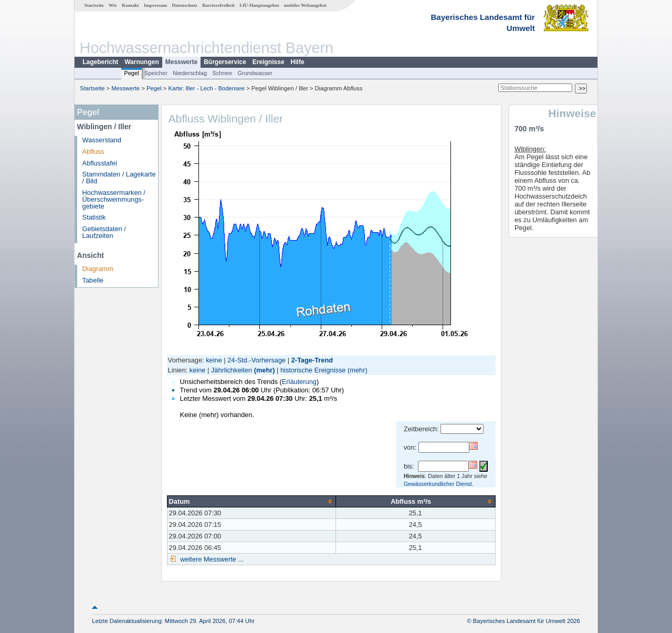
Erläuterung (299, 382)
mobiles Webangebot (305, 5)
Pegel (132, 73)
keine (214, 360)
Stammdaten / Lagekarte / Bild (119, 178)
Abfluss (93, 152)
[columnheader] (251, 501)
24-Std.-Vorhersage (256, 360)
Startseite (94, 5)
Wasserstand (102, 140)
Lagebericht (100, 62)
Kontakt (130, 5)
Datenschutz (185, 5)
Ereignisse (269, 62)
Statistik (94, 217)
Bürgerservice (225, 62)
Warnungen (142, 62)
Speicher (156, 73)
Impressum (155, 5)
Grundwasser (255, 73)
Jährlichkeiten (232, 370)
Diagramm (98, 269)
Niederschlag (190, 73)
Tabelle (93, 280)
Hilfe (298, 62)
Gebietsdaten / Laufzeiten (104, 232)
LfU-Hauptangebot (259, 5)
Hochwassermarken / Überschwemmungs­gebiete (114, 199)
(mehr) (265, 370)
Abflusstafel (100, 163)
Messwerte (181, 62)
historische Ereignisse (313, 370)
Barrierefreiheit (218, 5)
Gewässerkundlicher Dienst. (439, 484)
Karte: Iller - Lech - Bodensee (207, 88)
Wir (113, 5)
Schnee (222, 73)
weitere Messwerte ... (211, 559)
